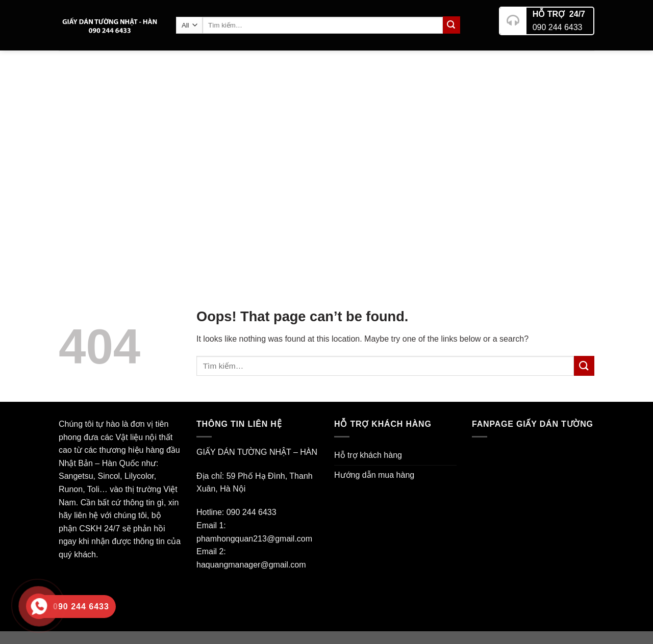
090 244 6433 (558, 23)
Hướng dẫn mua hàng (374, 475)
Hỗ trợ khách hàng (368, 455)
